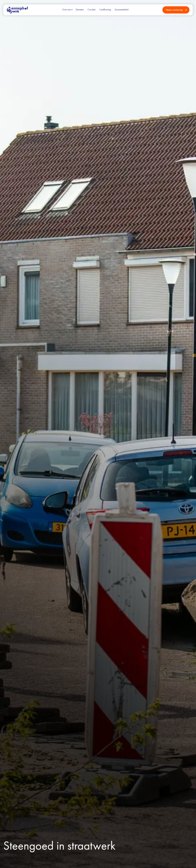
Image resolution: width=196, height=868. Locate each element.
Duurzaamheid (122, 10)
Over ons (66, 10)
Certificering (105, 10)
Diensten (80, 10)
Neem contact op (174, 10)
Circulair (92, 10)
